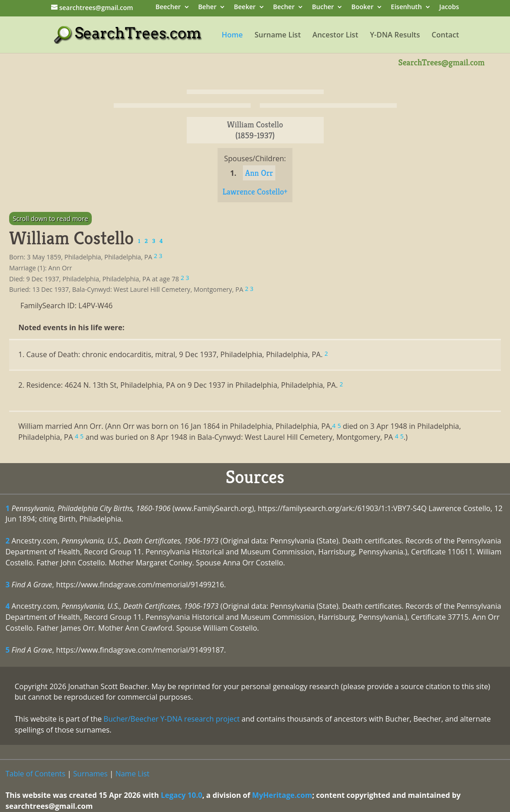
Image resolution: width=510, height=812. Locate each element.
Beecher (168, 8)
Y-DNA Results (395, 36)
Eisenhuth (406, 8)
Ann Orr (259, 173)
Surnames (90, 774)
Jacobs (449, 8)
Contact (445, 36)
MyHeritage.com (282, 795)
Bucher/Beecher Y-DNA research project (172, 719)
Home (232, 36)
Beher (207, 8)
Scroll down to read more (50, 219)
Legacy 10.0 (181, 795)
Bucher (323, 8)
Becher (284, 8)
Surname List (277, 36)
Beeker (245, 8)
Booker (363, 8)
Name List (133, 774)
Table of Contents (35, 774)
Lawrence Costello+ (255, 192)
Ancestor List (335, 36)
